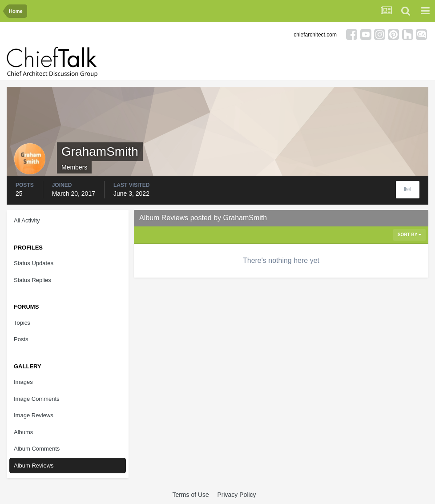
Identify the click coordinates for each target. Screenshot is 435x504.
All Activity (27, 220)
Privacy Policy (236, 495)
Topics (22, 323)
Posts (21, 339)
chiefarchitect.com (315, 35)
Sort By (409, 235)
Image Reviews (34, 415)
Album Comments (37, 449)
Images (23, 382)
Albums (23, 432)
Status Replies (32, 280)
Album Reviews (34, 466)
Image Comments (37, 399)
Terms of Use (190, 495)
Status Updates (34, 263)
